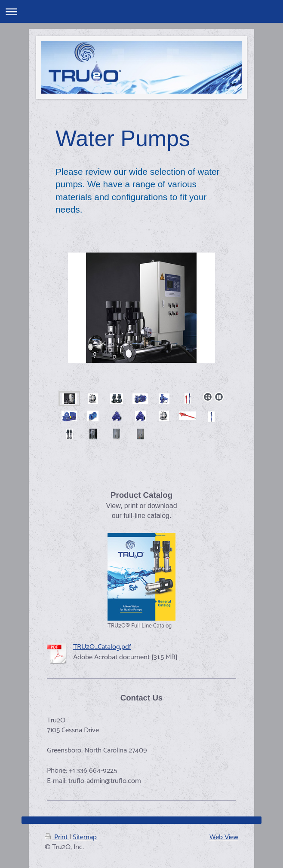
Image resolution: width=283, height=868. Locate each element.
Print (57, 837)
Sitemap (85, 837)
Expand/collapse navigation (141, 11)
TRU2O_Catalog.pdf (102, 647)
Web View (224, 837)
